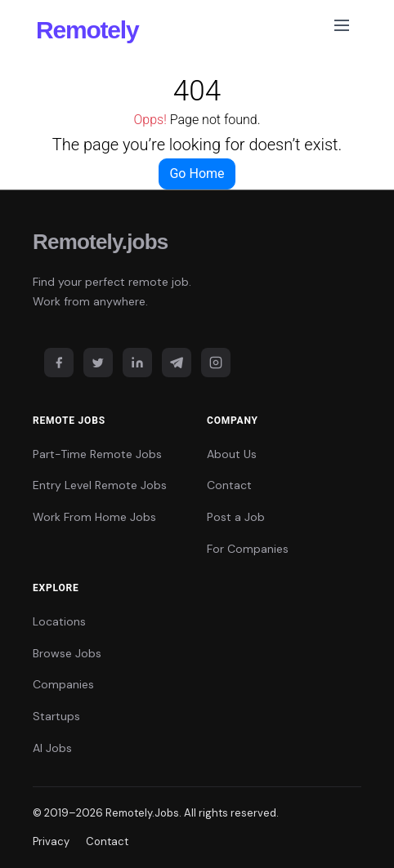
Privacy (51, 841)
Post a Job (236, 517)
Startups (56, 716)
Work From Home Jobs (94, 517)
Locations (59, 621)
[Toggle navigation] (342, 29)
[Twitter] (98, 363)
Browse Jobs (67, 653)
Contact (229, 485)
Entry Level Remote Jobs (100, 485)
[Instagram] (216, 363)
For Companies (248, 549)
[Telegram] (177, 363)
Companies (63, 684)
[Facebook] (59, 363)
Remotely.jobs (100, 242)
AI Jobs (52, 748)
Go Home (197, 174)
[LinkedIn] (137, 363)
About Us (232, 454)
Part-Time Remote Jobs (97, 454)
